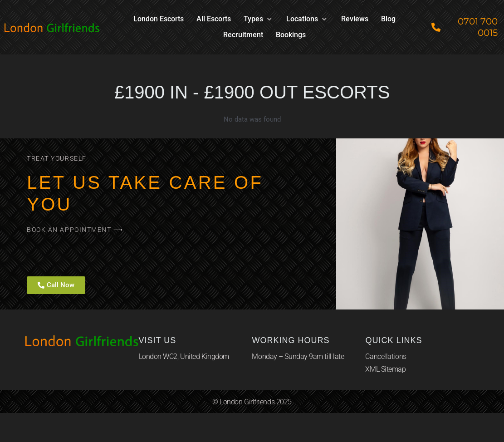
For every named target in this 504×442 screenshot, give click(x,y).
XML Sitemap (385, 369)
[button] (259, 19)
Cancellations (386, 356)
